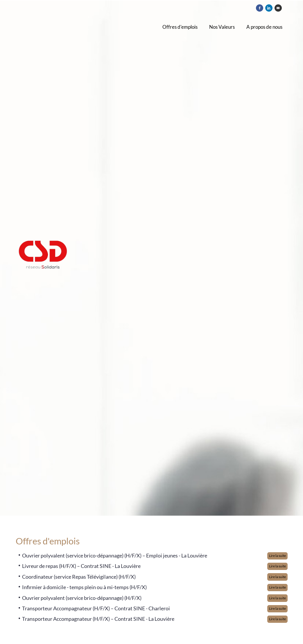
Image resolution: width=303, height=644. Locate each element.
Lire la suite (277, 556)
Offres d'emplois (180, 27)
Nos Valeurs (222, 27)
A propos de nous (264, 27)
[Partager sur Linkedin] (269, 8)
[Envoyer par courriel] (278, 8)
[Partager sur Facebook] (260, 8)
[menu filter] (151, 0)
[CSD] (70, 258)
